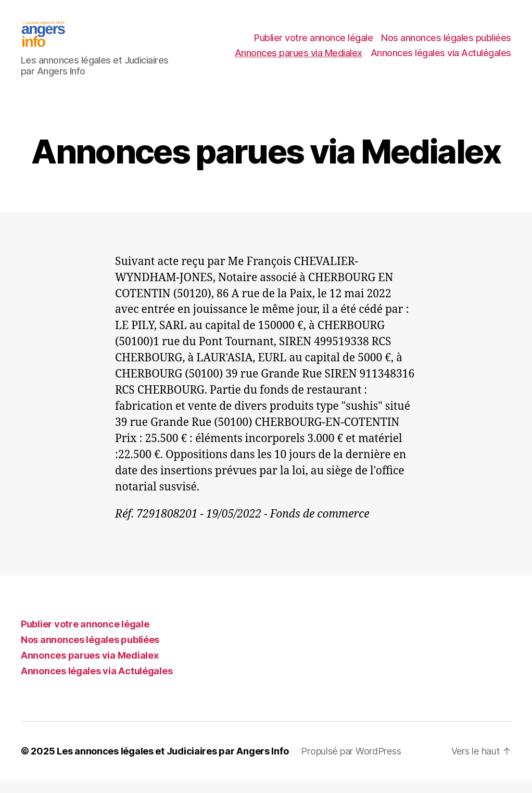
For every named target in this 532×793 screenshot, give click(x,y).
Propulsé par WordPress (351, 764)
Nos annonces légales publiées (446, 43)
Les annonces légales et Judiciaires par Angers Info (173, 764)
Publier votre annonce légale (313, 43)
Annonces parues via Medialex (299, 59)
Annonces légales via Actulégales (441, 59)
